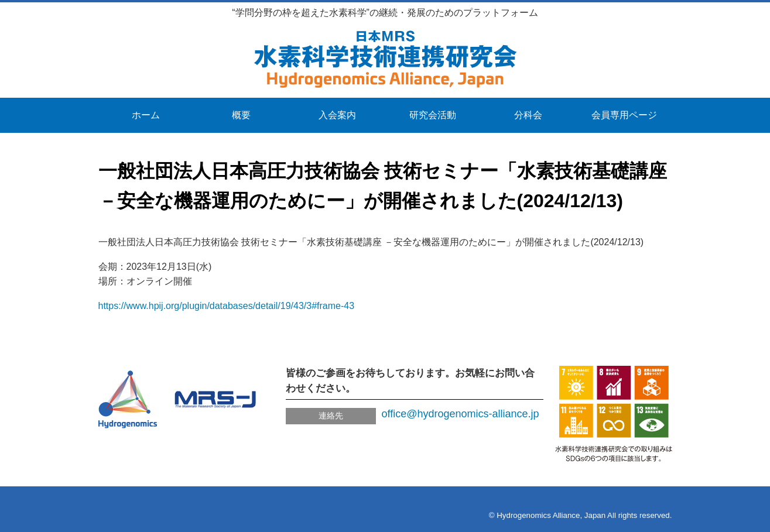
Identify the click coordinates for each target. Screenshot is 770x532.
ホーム (146, 115)
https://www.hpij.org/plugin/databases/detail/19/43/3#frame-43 (227, 306)
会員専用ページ (624, 115)
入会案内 (337, 115)
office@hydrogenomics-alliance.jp (461, 414)
